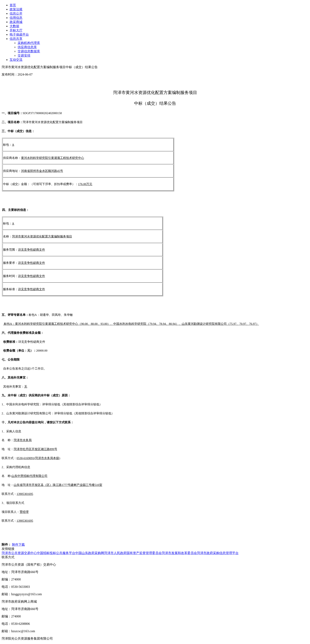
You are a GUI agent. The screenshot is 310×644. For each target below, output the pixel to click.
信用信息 (16, 18)
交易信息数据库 (29, 51)
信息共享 (16, 39)
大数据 (14, 26)
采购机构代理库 (29, 43)
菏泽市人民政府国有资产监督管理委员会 (133, 553)
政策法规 (16, 9)
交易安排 (24, 55)
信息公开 (16, 13)
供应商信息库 (27, 47)
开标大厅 (16, 30)
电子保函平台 (19, 34)
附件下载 (18, 545)
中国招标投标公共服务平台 (56, 553)
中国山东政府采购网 (90, 553)
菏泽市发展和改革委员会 (179, 553)
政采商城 (16, 22)
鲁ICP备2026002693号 (72, 639)
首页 (13, 5)
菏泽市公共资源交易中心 (19, 553)
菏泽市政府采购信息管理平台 (218, 553)
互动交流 (16, 60)
